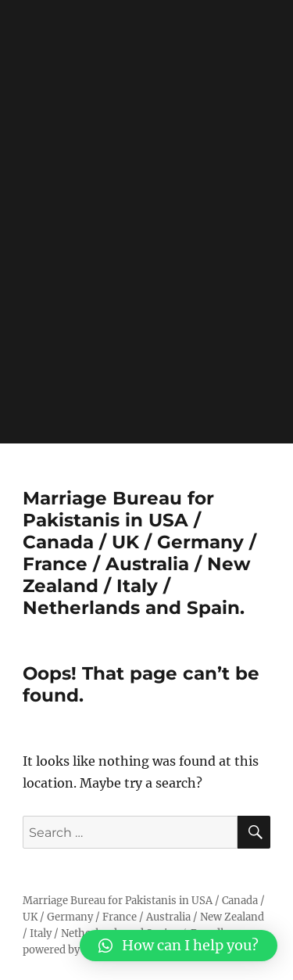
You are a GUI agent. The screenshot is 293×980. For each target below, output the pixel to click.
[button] (179, 946)
